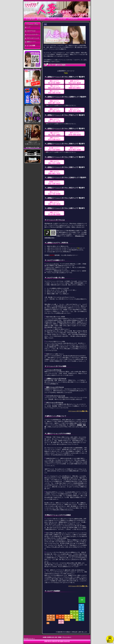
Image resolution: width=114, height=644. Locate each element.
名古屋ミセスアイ (54, 149)
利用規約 (79, 425)
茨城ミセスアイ (54, 102)
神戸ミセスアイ (75, 134)
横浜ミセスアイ (54, 92)
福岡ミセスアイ (54, 203)
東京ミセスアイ (54, 82)
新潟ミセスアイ (54, 120)
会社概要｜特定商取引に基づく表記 (50, 637)
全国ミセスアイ (54, 214)
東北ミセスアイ (54, 193)
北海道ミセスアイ (54, 183)
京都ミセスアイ (54, 139)
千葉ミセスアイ (54, 87)
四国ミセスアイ (54, 173)
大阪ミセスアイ (54, 134)
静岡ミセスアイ (75, 149)
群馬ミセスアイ (54, 110)
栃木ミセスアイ (75, 110)
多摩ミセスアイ (75, 82)
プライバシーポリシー (67, 637)
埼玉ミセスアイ (75, 87)
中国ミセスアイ (54, 162)
